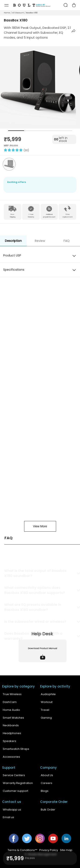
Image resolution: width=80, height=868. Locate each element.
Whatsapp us (12, 810)
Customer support (15, 791)
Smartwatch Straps (16, 749)
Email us (8, 817)
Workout (47, 702)
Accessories (11, 757)
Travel (45, 710)
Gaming (46, 718)
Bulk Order (48, 810)
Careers (47, 783)
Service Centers (14, 775)
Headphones (12, 733)
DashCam (10, 702)
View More (40, 526)
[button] (73, 31)
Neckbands (11, 725)
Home (7, 13)
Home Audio (11, 710)
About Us (47, 775)
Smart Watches (13, 718)
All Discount (18, 13)
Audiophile (48, 694)
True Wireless (12, 694)
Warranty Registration (18, 783)
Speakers (9, 741)
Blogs (45, 791)
